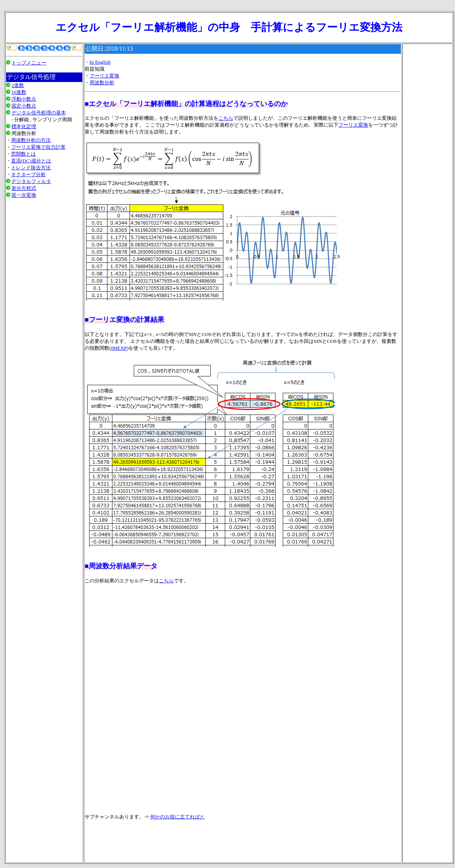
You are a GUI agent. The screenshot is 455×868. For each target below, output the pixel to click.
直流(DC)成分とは (31, 161)
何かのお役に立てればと (177, 817)
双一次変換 (24, 195)
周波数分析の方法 (31, 140)
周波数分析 (102, 83)
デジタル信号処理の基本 (39, 113)
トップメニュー (29, 63)
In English (100, 62)
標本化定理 (24, 126)
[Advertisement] (44, 300)
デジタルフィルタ (31, 181)
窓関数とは (23, 154)
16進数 (19, 92)
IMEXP (119, 348)
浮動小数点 (24, 99)
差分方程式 (24, 188)
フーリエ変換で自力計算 (38, 147)
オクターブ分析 (28, 174)
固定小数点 (24, 106)
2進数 (18, 85)
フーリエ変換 (104, 76)
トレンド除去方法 (31, 168)
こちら (226, 118)
